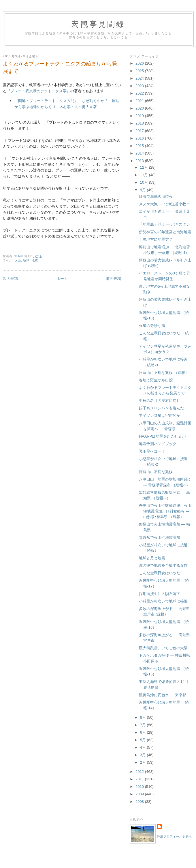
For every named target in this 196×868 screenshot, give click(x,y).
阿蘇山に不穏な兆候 (156, 472)
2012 (140, 772)
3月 (144, 755)
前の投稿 (114, 279)
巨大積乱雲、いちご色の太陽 (163, 648)
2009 (140, 794)
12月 (145, 167)
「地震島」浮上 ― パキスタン (164, 224)
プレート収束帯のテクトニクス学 (38, 91)
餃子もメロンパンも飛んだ (161, 408)
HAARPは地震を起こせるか (162, 436)
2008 (140, 802)
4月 (144, 747)
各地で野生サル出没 (156, 380)
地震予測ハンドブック (158, 444)
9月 (144, 190)
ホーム (62, 279)
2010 (140, 787)
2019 (140, 116)
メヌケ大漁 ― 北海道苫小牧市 (164, 204)
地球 (26, 260)
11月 (145, 175)
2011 (140, 779)
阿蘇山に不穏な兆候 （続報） (164, 373)
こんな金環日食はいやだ (160, 573)
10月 (145, 182)
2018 (140, 123)
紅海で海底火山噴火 (156, 196)
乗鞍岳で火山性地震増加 (160, 537)
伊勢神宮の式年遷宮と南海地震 (165, 232)
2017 (140, 131)
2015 (140, 146)
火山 (18, 260)
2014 (140, 153)
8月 (144, 717)
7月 (144, 725)
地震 (35, 260)
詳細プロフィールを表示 (175, 836)
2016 (140, 138)
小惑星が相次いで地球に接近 (163, 601)
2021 (140, 101)
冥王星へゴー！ (152, 451)
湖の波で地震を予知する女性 (163, 565)
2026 (140, 63)
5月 (144, 740)
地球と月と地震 (152, 558)
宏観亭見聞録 (98, 24)
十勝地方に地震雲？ (156, 239)
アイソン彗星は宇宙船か (160, 416)
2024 (140, 78)
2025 (140, 71)
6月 (144, 732)
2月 (144, 762)
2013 (140, 161)
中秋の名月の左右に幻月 (160, 401)
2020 (140, 108)
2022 (140, 93)
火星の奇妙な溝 (152, 326)
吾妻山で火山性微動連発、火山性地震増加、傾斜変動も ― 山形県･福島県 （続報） (165, 511)
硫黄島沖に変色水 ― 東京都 (162, 695)
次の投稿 (10, 279)
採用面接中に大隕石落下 (160, 594)
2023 (140, 86)
